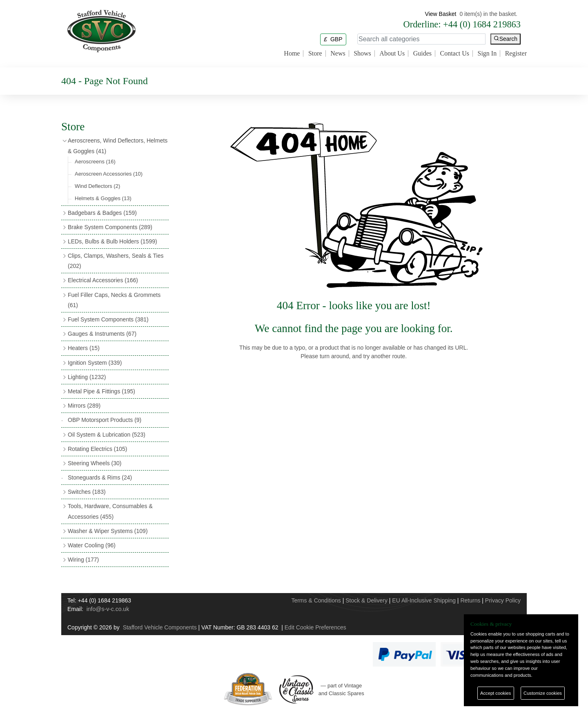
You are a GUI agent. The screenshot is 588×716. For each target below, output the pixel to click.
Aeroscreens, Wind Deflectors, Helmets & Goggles (118, 146)
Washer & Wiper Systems (108, 531)
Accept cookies (496, 693)
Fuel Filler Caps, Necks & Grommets (114, 300)
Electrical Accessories (103, 280)
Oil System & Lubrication (107, 435)
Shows (362, 54)
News (338, 54)
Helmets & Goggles (103, 198)
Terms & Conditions (316, 600)
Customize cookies (543, 693)
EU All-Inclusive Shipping (424, 600)
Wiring (83, 560)
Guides (422, 54)
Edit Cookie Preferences (315, 627)
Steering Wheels (95, 463)
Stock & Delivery (366, 600)
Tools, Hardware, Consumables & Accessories (110, 511)
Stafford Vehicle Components (160, 627)
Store (315, 54)
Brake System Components (110, 227)
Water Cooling (92, 545)
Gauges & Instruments (102, 334)
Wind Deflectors (97, 186)
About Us (392, 54)
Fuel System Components (108, 319)
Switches (87, 492)
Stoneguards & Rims (100, 477)
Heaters (84, 348)
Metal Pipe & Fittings (101, 391)
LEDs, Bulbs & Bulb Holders (112, 241)
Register (516, 54)
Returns (470, 600)
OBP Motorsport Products (105, 420)
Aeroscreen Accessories (109, 174)
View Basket (441, 14)
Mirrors (84, 406)
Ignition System (95, 363)
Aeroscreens (95, 162)
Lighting (87, 377)
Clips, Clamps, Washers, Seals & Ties (116, 261)
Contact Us (454, 54)
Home (292, 54)
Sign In (487, 54)
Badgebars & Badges (102, 213)
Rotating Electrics (98, 449)
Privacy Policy (503, 600)
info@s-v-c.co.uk (108, 609)
